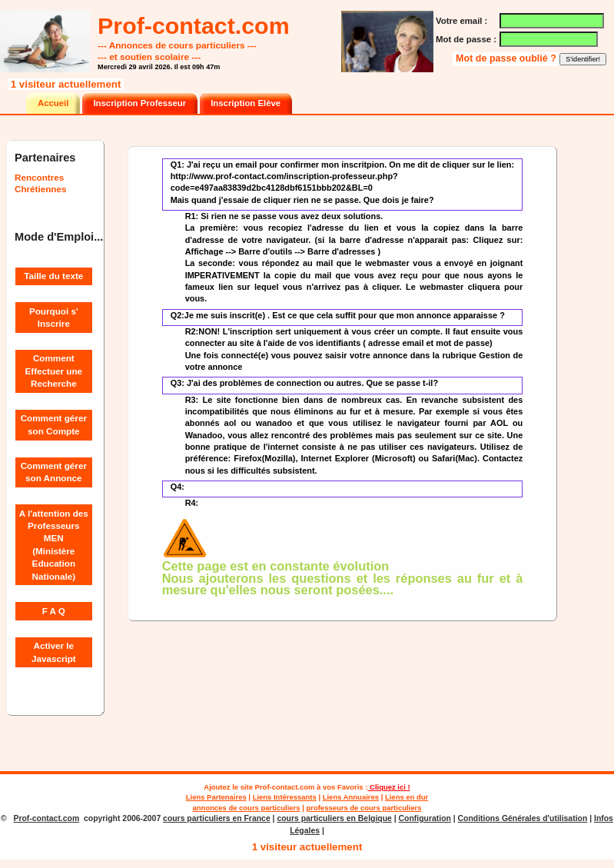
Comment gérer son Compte (54, 424)
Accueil (53, 103)
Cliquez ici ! (388, 787)
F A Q (54, 611)
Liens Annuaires (351, 797)
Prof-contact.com (285, 787)
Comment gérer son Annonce (54, 472)
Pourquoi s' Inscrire (54, 317)
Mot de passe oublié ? (507, 58)
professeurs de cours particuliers (363, 808)
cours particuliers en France (217, 818)
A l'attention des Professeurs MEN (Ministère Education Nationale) (54, 545)
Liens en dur (407, 797)
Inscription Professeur (139, 103)
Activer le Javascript (54, 652)
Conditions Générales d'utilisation (523, 818)
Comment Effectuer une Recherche (54, 371)
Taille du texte (53, 276)
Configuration (425, 818)
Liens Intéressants (285, 797)
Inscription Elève (246, 103)
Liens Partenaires (216, 797)
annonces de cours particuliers (247, 808)
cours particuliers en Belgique (334, 818)
